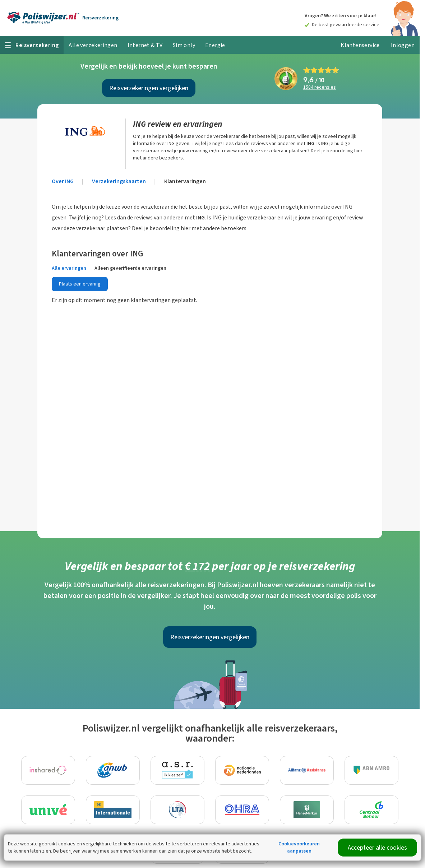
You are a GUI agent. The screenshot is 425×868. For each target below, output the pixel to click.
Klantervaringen (185, 181)
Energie (215, 45)
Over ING (63, 181)
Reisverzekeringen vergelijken (149, 88)
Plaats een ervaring (80, 284)
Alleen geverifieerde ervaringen (130, 268)
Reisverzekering (100, 18)
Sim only (184, 45)
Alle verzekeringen (93, 45)
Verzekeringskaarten (119, 181)
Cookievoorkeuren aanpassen (299, 847)
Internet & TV (145, 45)
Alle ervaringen (69, 268)
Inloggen (403, 45)
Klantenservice (360, 45)
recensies (320, 87)
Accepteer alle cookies (377, 848)
